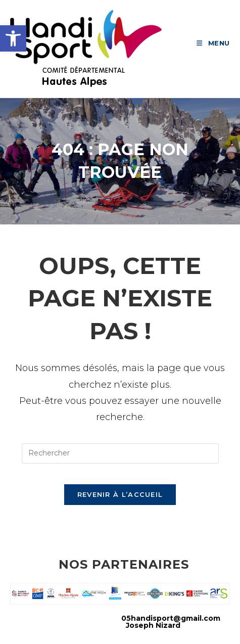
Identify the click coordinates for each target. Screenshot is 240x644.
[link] (13, 38)
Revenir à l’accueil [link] (120, 494)
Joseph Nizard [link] (153, 625)
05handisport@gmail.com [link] (171, 618)
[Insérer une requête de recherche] (120, 453)
